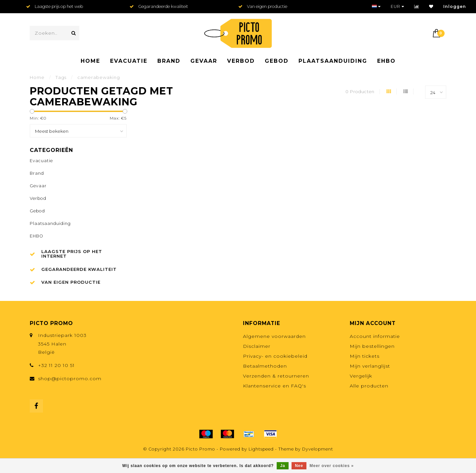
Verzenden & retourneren (276, 376)
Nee (299, 466)
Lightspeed (261, 449)
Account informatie (375, 336)
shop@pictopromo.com (70, 379)
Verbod (241, 61)
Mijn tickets (365, 356)
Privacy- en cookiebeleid (275, 356)
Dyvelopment (318, 449)
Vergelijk (361, 376)
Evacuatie (129, 61)
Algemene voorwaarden (274, 336)
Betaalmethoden (265, 366)
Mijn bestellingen (372, 346)
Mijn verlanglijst (370, 366)
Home (90, 61)
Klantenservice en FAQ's (275, 386)
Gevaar (204, 61)
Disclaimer (257, 346)
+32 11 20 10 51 (56, 365)
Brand (169, 61)
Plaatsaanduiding (333, 61)
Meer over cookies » (332, 466)
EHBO (386, 61)
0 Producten (360, 92)
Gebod (277, 61)
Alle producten (369, 386)
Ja (282, 466)
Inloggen (455, 6)
